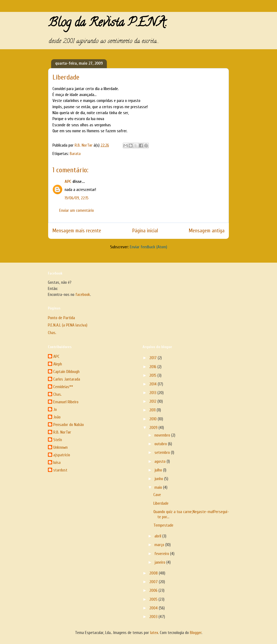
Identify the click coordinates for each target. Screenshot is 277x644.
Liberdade (161, 503)
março (160, 545)
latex (154, 633)
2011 (153, 410)
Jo (55, 409)
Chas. (52, 333)
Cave (157, 495)
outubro (161, 444)
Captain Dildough (66, 372)
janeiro (160, 562)
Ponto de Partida (61, 318)
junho (159, 479)
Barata (75, 154)
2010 (154, 419)
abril (158, 536)
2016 (153, 367)
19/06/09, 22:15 (77, 198)
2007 (154, 582)
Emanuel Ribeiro (66, 402)
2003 (154, 617)
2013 (153, 393)
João (57, 417)
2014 (154, 384)
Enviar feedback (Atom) (149, 247)
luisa (57, 463)
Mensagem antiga (207, 231)
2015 (153, 375)
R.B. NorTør (62, 432)
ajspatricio (62, 455)
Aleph (58, 364)
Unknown (60, 447)
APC (68, 181)
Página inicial (145, 231)
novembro (163, 435)
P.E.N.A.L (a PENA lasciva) (68, 325)
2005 (154, 599)
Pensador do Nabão (69, 425)
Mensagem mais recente (77, 231)
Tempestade (163, 525)
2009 (154, 428)
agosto (161, 461)
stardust (60, 470)
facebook (83, 295)
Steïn (58, 440)
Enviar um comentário (77, 210)
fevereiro (162, 554)
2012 (153, 401)
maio (159, 487)
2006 (154, 590)
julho (159, 470)
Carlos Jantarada (67, 379)
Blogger (196, 633)
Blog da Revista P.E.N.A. (108, 24)
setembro (163, 453)
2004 (154, 608)
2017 (154, 358)
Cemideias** (63, 387)
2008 (154, 573)
